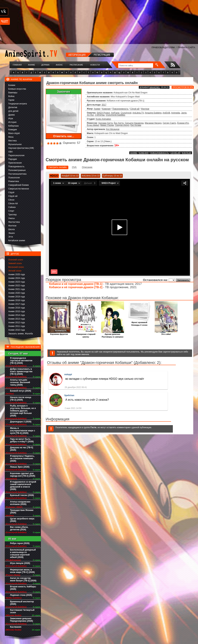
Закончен (64, 92)
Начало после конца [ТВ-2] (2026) (21, 399)
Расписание (76, 65)
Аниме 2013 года (17, 319)
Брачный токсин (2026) (22, 495)
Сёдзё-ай (13, 196)
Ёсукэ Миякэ (93, 125)
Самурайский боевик (18, 185)
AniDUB (166, 113)
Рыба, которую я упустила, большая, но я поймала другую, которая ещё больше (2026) (23, 411)
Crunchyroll (126, 113)
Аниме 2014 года (17, 315)
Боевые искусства (17, 89)
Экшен (12, 233)
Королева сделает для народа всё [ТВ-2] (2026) (23, 475)
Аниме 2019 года (17, 297)
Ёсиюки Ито (183, 123)
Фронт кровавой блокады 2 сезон (139, 323)
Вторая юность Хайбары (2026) (23, 588)
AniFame (115, 113)
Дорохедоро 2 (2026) (21, 422)
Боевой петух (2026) (21, 391)
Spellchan (69, 395)
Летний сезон (15, 271)
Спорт (11, 211)
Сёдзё (11, 192)
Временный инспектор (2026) (22, 603)
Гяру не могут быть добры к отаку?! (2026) (22, 440)
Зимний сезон (15, 263)
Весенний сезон (16, 267)
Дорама (45, 65)
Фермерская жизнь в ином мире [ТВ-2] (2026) (22, 571)
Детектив (13, 107)
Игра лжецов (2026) (20, 563)
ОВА (10, 152)
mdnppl (68, 374)
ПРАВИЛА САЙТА (186, 48)
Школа (11, 229)
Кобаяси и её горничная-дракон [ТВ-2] (76, 287)
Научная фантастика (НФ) (21, 148)
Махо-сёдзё (14, 133)
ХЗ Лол (90, 115)
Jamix (184, 113)
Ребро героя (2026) (20, 543)
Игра (11, 118)
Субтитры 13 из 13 (112, 176)
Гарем (11, 100)
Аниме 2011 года (17, 326)
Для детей (13, 111)
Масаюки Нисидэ (153, 123)
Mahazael (155, 87)
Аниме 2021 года (17, 289)
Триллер (12, 215)
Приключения (15, 163)
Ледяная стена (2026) (21, 595)
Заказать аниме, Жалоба (21, 334)
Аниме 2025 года (17, 274)
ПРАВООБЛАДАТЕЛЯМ (163, 48)
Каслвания (16, 627)
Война (11, 96)
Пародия (13, 159)
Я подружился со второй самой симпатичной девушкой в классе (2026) (23, 486)
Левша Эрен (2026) (20, 467)
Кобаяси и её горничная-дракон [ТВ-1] (76, 284)
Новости (95, 65)
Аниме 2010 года (17, 330)
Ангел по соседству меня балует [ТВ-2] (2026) (23, 579)
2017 (104, 105)
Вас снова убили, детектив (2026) (19, 528)
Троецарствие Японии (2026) (22, 511)
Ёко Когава (136, 125)
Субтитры (100, 115)
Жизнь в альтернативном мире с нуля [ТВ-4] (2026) (23, 431)
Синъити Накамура (134, 123)
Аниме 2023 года (17, 282)
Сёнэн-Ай (13, 204)
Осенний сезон (16, 260)
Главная (17, 65)
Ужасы (12, 218)
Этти (11, 237)
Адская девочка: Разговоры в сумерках (113, 334)
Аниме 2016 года (17, 308)
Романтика (14, 181)
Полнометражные (17, 170)
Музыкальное (15, 144)
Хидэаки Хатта (106, 123)
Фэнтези (12, 226)
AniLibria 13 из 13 (91, 176)
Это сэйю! (166, 333)
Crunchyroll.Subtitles (116, 115)
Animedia (176, 113)
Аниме (32, 65)
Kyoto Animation (103, 119)
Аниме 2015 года (17, 311)
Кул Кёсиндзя (113, 129)
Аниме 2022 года (17, 286)
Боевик (12, 85)
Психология (14, 178)
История (12, 122)
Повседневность (16, 167)
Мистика (12, 141)
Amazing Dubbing (153, 113)
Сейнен (12, 207)
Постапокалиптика (17, 174)
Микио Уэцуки (107, 125)
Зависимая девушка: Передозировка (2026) (21, 620)
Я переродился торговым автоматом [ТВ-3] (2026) (21, 361)
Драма (11, 115)
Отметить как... (64, 136)
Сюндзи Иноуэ (122, 125)
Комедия (13, 130)
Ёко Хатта (119, 123)
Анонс (59, 65)
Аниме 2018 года (17, 300)
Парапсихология (16, 155)
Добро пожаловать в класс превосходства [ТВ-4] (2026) (21, 371)
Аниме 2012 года (17, 323)
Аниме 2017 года (17, 304)
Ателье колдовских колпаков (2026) (20, 503)
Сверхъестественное (19, 189)
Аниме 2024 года (17, 278)
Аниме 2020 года (17, 293)
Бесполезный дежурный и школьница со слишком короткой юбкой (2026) (23, 554)
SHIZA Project (103, 113)
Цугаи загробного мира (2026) (22, 520)
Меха (11, 137)
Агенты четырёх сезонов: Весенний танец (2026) (20, 382)
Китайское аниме (17, 240)
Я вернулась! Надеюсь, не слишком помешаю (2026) (22, 458)
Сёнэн (11, 200)
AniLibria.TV (138, 113)
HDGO (54, 176)
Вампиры (13, 93)
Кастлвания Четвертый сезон (22, 611)
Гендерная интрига (18, 104)
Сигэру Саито (169, 123)
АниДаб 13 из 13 (70, 176)
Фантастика (14, 222)
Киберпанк (13, 126)
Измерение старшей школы (86, 334)
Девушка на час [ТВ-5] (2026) (22, 449)
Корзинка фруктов (59, 333)
